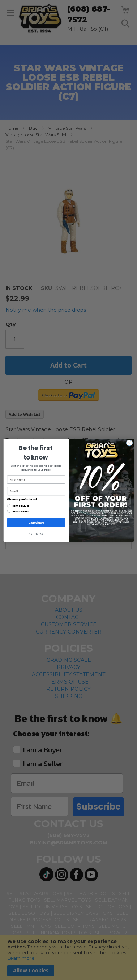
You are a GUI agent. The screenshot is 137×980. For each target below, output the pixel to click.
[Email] (36, 491)
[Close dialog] (129, 443)
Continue (36, 522)
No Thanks (36, 533)
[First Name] (36, 479)
